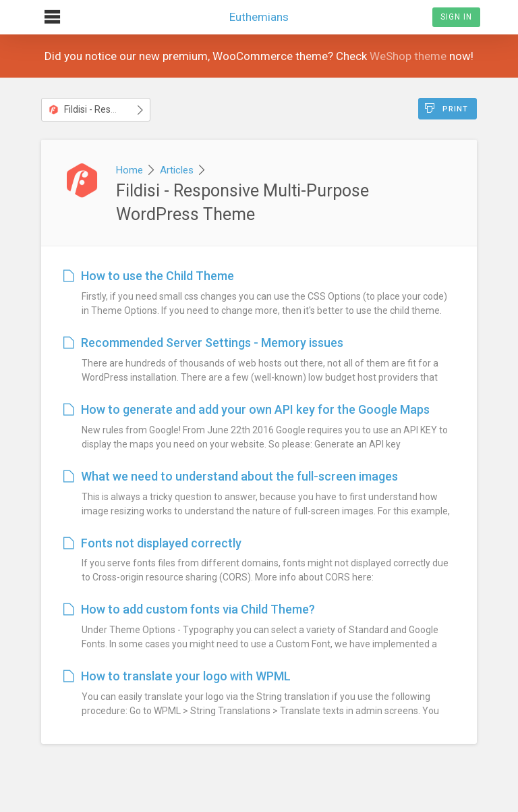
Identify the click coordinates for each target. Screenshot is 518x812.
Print (447, 108)
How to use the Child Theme (149, 276)
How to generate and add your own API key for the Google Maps (247, 409)
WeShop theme (408, 56)
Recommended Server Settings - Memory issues (203, 343)
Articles (177, 170)
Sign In (456, 17)
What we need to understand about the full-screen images (231, 476)
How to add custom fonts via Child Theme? (189, 609)
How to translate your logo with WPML (177, 676)
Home (129, 170)
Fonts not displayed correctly (152, 543)
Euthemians (259, 12)
